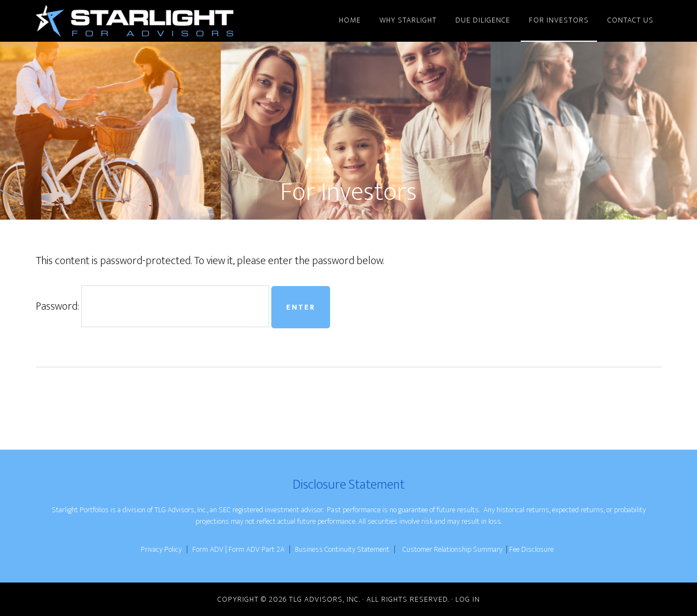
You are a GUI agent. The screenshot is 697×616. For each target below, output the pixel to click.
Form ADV (208, 549)
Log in (468, 599)
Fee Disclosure (531, 549)
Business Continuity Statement (343, 549)
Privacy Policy (161, 549)
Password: (152, 306)
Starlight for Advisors (135, 21)
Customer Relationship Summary (453, 549)
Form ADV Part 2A (257, 549)
